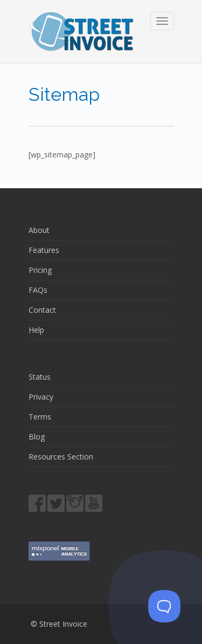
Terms (40, 417)
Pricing (40, 270)
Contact (42, 310)
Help (36, 330)
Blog (37, 437)
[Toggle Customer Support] (164, 606)
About (39, 230)
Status (40, 377)
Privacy (41, 397)
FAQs (38, 290)
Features (44, 250)
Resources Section (61, 457)
